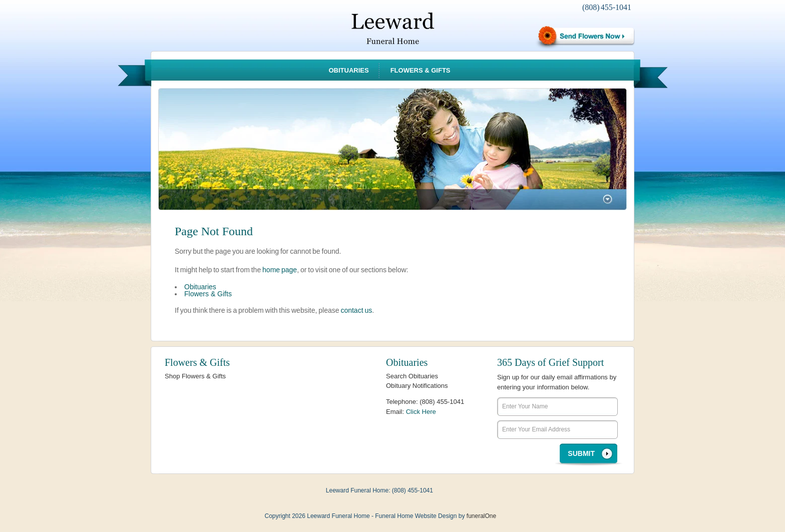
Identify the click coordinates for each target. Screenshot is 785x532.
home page (280, 270)
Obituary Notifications (417, 386)
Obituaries (348, 70)
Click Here (421, 412)
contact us (356, 310)
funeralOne (481, 516)
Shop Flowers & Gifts (195, 376)
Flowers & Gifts (421, 70)
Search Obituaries (412, 376)
